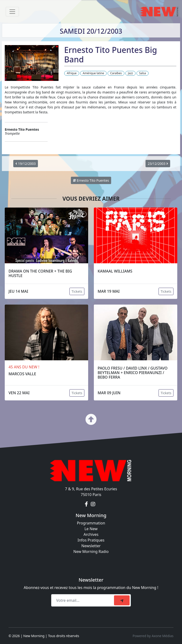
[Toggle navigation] (12, 12)
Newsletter (91, 546)
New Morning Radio (91, 551)
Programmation (91, 523)
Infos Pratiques (91, 540)
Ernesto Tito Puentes (91, 180)
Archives (91, 534)
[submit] (122, 600)
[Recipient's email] (83, 600)
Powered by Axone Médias (153, 636)
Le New (91, 529)
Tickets (77, 291)
